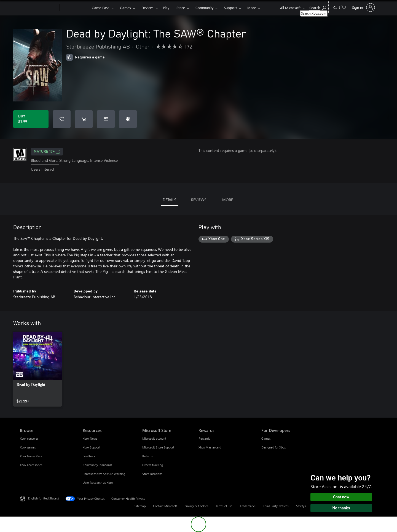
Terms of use (224, 506)
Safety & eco (305, 506)
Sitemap (140, 506)
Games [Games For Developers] (266, 438)
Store (181, 8)
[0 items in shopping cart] (340, 7)
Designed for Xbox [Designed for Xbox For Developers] (273, 447)
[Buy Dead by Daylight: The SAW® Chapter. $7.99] (31, 119)
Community (204, 8)
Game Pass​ (101, 8)
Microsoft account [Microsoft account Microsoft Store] (154, 438)
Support (230, 8)
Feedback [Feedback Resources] (89, 456)
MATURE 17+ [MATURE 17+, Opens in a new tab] (47, 152)
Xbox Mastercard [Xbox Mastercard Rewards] (210, 447)
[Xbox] (75, 8)
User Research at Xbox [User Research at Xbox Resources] (98, 483)
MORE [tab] (228, 200)
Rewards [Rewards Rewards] (204, 438)
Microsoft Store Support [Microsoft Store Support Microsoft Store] (158, 447)
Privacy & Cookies (196, 506)
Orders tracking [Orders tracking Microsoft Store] (153, 465)
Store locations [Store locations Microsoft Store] (152, 474)
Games (125, 8)
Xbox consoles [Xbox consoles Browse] (29, 438)
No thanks (341, 508)
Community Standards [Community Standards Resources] (97, 465)
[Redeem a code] (128, 119)
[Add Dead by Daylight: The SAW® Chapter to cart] (84, 119)
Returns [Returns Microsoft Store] (147, 456)
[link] (37, 369)
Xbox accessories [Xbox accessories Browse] (31, 465)
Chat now (341, 497)
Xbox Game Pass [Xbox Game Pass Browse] (31, 456)
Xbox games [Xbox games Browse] (28, 447)
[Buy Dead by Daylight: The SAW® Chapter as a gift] (106, 119)
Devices (147, 8)
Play (166, 8)
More (252, 8)
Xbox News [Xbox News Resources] (90, 438)
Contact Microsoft (165, 506)
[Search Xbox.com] (318, 7)
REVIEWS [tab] (199, 200)
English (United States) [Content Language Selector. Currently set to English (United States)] (43, 498)
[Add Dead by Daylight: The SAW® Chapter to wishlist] (62, 119)
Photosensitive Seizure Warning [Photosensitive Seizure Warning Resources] (104, 474)
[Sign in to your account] (363, 7)
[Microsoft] (39, 8)
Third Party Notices (276, 506)
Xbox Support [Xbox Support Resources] (92, 447)
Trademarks (248, 506)
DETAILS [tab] (169, 200)
